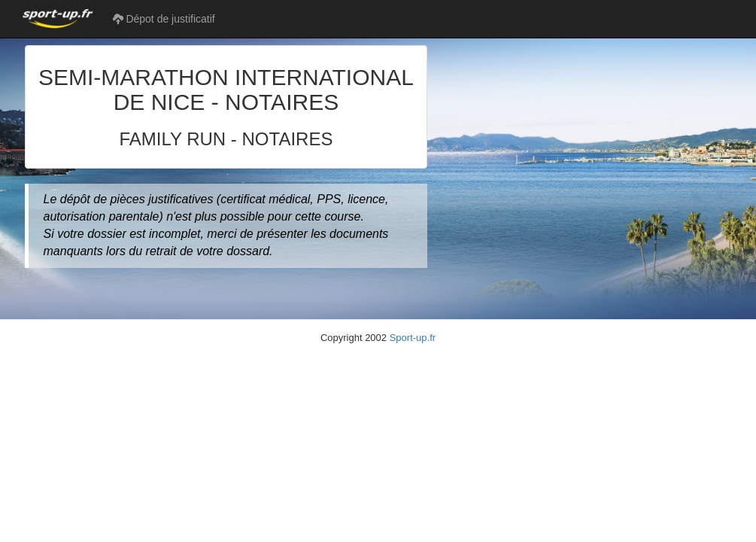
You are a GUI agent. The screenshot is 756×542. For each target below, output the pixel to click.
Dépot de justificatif (164, 19)
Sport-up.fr (413, 338)
